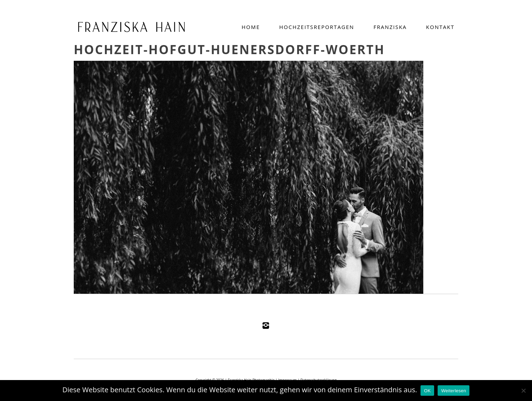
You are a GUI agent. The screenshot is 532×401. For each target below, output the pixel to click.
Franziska (390, 27)
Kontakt (440, 27)
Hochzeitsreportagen (317, 27)
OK (427, 391)
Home (251, 27)
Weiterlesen (454, 391)
